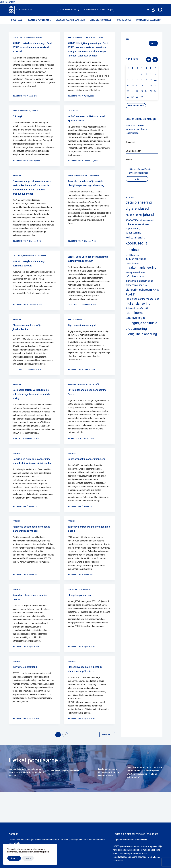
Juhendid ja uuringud (102, 20)
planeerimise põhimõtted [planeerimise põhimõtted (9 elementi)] (139, 281)
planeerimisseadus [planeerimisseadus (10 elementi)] (136, 285)
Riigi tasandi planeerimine (24, 37)
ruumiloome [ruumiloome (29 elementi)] (135, 313)
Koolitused (19, 20)
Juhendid (35, 119)
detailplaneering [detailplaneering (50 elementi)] (139, 202)
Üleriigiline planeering (83, 617)
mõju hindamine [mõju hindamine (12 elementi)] (135, 276)
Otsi (153, 43)
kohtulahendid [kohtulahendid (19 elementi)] (135, 237)
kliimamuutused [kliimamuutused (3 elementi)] (147, 220)
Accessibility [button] (152, 8)
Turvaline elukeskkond (29, 689)
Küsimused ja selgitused (150, 20)
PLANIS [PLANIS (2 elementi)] (156, 290)
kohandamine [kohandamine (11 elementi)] (133, 233)
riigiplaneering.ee (67, 10)
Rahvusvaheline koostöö (88, 401)
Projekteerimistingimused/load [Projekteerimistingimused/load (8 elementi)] (142, 299)
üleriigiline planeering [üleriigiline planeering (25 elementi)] (141, 334)
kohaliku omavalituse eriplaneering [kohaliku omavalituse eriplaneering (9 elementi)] (137, 226)
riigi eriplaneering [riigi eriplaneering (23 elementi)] (138, 304)
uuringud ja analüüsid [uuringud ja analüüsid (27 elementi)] (141, 323)
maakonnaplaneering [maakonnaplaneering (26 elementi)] (141, 268)
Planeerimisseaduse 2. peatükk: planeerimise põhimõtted (84, 693)
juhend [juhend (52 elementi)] (148, 215)
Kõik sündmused (136, 106)
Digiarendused (126, 20)
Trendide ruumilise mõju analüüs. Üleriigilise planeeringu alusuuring (85, 194)
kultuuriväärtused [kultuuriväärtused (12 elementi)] (136, 259)
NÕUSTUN (14, 858)
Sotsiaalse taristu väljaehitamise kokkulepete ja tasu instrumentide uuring (34, 411)
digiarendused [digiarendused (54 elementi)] (137, 208)
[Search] (160, 10)
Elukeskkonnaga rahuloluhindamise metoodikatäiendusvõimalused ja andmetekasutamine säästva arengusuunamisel (34, 198)
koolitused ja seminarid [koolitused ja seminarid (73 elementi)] (137, 246)
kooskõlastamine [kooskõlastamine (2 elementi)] (132, 255)
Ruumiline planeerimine (41, 20)
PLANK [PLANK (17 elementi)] (130, 294)
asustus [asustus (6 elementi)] (130, 198)
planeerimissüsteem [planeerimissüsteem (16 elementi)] (139, 290)
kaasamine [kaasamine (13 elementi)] (132, 220)
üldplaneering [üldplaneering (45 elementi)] (136, 329)
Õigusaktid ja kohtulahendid (72, 20)
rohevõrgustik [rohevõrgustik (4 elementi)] (142, 308)
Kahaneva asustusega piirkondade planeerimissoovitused (29, 553)
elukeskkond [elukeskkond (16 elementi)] (134, 215)
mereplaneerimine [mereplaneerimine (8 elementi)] (135, 272)
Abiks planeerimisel (76, 37)
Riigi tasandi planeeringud (86, 342)
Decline (28, 858)
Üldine (39, 37)
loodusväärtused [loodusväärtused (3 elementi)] (133, 263)
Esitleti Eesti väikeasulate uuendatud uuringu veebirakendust (86, 273)
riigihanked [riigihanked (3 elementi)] (130, 308)
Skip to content (8, 2)
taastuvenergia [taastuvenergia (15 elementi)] (135, 318)
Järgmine (107, 761)
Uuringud (101, 37)
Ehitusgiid (20, 124)
